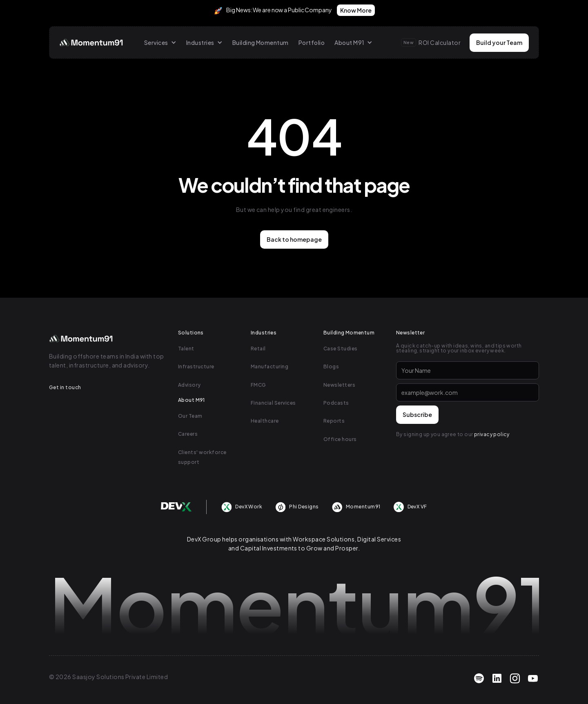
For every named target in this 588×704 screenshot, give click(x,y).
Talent (186, 349)
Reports (334, 421)
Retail (258, 349)
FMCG (258, 385)
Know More (356, 10)
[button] (160, 42)
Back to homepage (294, 239)
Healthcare (265, 421)
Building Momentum (261, 42)
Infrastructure (196, 366)
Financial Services (273, 403)
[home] (92, 42)
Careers (188, 434)
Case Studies (341, 349)
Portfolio (312, 42)
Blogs (331, 366)
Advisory (189, 385)
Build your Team (499, 42)
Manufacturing (269, 366)
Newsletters (339, 385)
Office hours (340, 439)
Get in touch (65, 387)
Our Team (190, 416)
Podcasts (336, 403)
